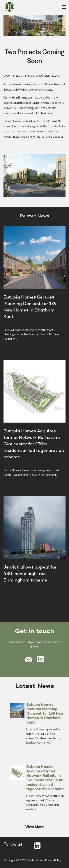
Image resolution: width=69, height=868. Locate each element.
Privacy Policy (53, 860)
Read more (10, 349)
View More (34, 827)
